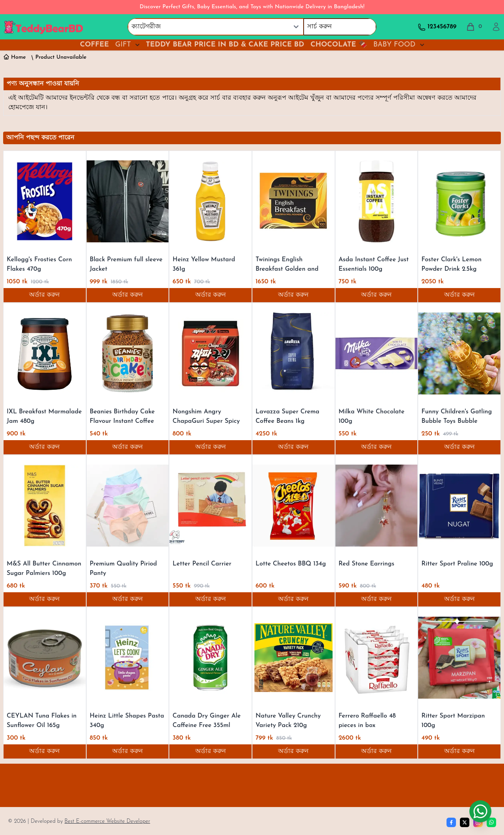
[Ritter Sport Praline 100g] (459, 506)
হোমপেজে (22, 108)
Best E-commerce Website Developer (107, 821)
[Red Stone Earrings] (377, 506)
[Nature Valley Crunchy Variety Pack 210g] (294, 658)
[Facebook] (451, 822)
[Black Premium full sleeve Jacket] (128, 201)
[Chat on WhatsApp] (480, 811)
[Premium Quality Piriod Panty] (128, 506)
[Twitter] (465, 822)
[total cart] (474, 27)
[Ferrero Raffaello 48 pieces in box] (377, 658)
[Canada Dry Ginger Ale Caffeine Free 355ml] (210, 658)
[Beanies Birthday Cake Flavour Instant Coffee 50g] (128, 353)
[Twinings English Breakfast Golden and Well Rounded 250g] (294, 201)
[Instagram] (478, 822)
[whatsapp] (491, 822)
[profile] (496, 27)
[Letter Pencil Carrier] (210, 506)
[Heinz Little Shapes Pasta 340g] (128, 658)
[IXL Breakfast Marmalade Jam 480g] (45, 353)
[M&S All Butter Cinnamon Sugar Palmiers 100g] (45, 506)
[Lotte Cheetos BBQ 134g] (294, 506)
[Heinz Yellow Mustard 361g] (210, 201)
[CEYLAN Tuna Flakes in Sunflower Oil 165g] (45, 658)
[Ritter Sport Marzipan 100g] (459, 658)
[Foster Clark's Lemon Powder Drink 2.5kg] (459, 201)
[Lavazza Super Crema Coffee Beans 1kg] (294, 353)
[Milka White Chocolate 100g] (377, 353)
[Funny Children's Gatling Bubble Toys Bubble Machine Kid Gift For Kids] (459, 353)
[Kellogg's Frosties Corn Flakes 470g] (45, 201)
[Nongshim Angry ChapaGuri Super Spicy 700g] (210, 353)
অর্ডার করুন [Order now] (44, 295)
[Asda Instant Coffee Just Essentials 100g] (377, 201)
